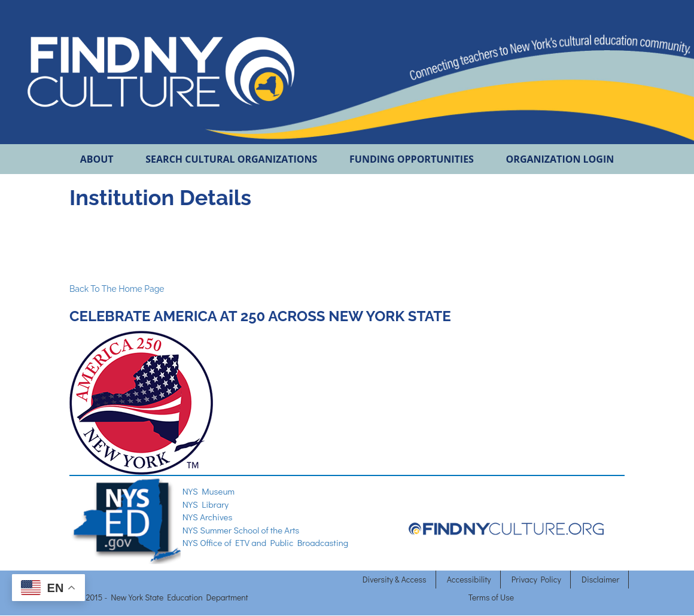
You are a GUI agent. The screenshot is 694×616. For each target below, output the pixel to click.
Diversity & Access (395, 579)
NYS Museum (208, 491)
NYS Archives (208, 517)
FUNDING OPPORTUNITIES (412, 159)
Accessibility (469, 579)
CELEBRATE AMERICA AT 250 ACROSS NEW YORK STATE (262, 316)
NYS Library (206, 504)
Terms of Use (491, 597)
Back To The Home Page (117, 289)
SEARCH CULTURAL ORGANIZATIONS (231, 159)
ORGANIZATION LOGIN (560, 159)
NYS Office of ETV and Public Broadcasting (265, 542)
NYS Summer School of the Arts (241, 530)
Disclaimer (600, 579)
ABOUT (97, 159)
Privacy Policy (536, 579)
